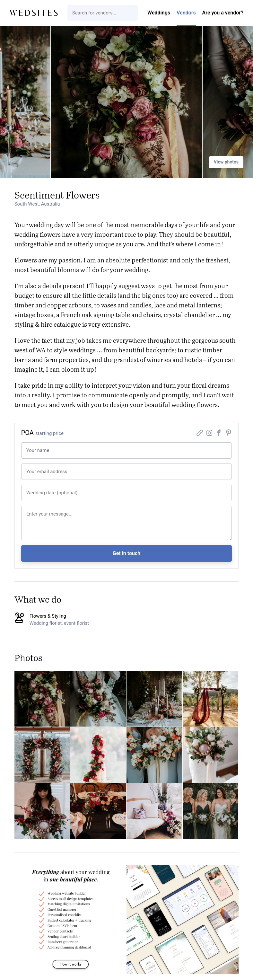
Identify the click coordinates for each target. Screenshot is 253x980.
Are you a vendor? (223, 13)
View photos (226, 162)
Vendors (186, 13)
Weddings (159, 13)
